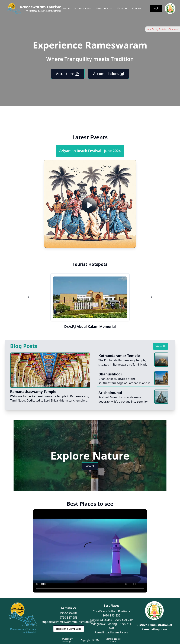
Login (156, 8)
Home (66, 8)
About (123, 8)
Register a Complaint (69, 629)
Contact (137, 8)
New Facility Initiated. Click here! (163, 29)
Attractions (104, 8)
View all (90, 466)
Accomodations (83, 8)
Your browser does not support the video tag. (90, 551)
